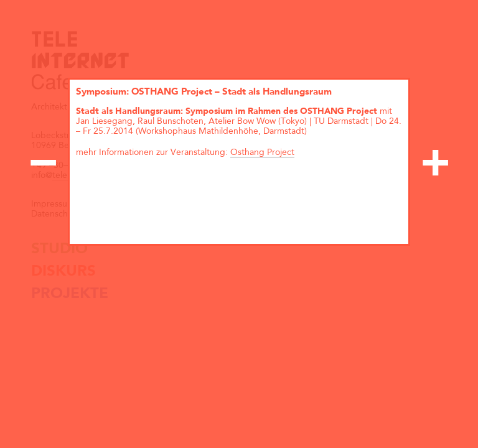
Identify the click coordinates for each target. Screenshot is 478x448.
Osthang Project (262, 152)
